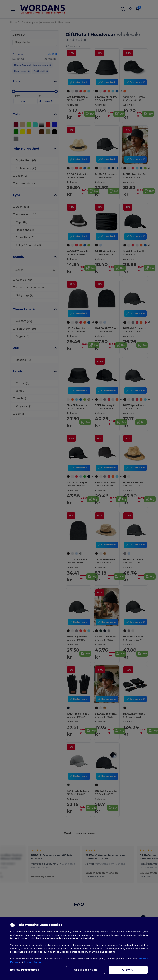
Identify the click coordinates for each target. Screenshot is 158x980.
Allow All (128, 970)
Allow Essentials (86, 970)
